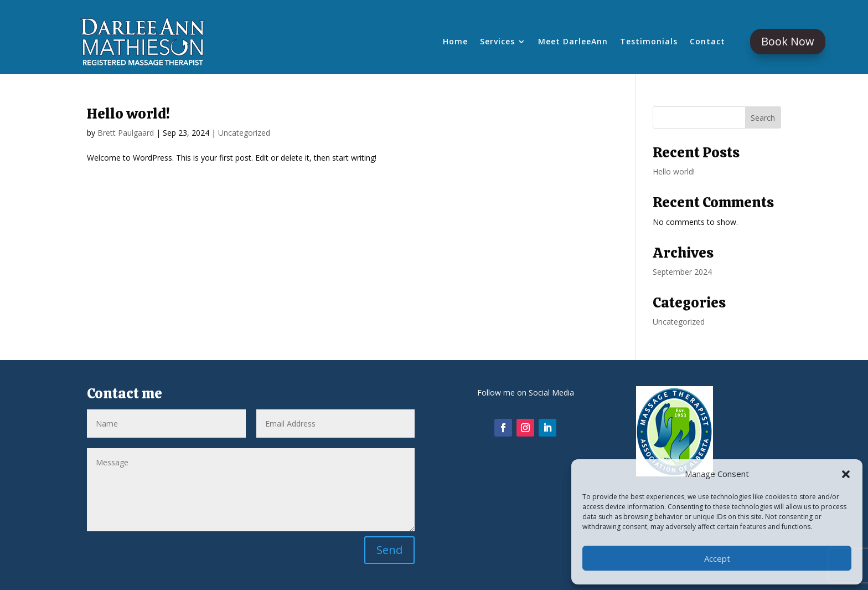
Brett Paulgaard (126, 133)
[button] (846, 474)
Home (455, 42)
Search (763, 118)
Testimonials (649, 42)
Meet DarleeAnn (573, 42)
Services (497, 42)
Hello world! (128, 114)
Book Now (788, 41)
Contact (707, 42)
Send (389, 550)
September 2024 (682, 272)
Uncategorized (244, 133)
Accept (717, 558)
